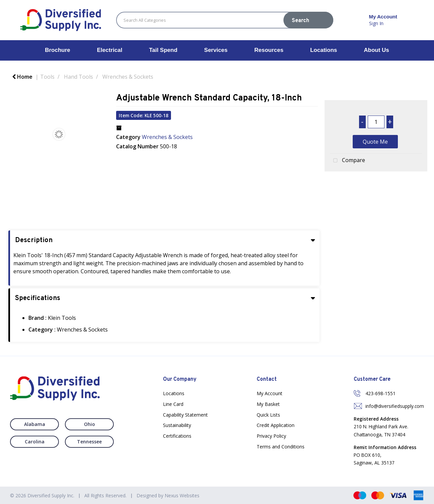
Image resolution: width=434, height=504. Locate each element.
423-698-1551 (380, 393)
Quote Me (375, 142)
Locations (324, 50)
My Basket (268, 404)
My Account (270, 393)
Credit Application (276, 425)
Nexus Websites (182, 495)
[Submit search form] (308, 20)
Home (22, 77)
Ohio (90, 424)
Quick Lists (268, 415)
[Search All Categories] (225, 20)
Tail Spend (163, 50)
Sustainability (177, 425)
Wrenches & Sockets (128, 77)
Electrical (110, 50)
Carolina (35, 442)
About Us (376, 50)
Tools (47, 77)
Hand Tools (78, 77)
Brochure (58, 50)
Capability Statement (185, 415)
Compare (348, 161)
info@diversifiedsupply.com (395, 406)
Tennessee (89, 442)
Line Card (173, 404)
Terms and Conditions (281, 447)
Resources (269, 50)
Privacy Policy (271, 436)
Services (216, 50)
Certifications (177, 436)
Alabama (35, 424)
